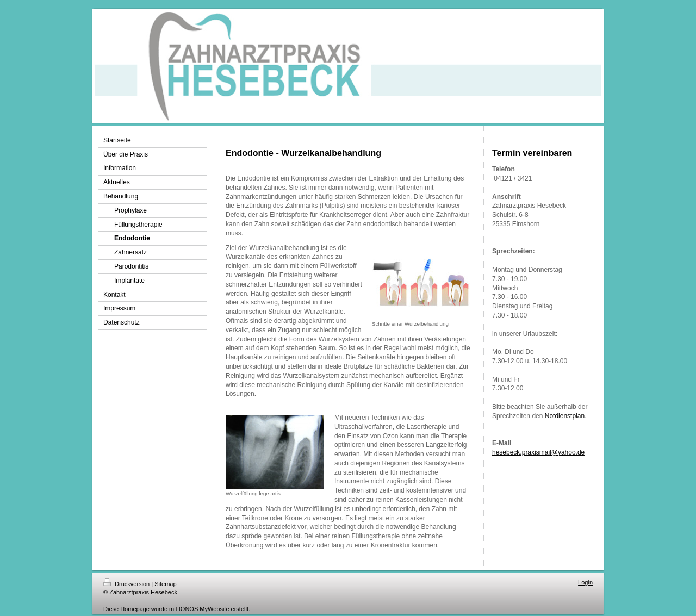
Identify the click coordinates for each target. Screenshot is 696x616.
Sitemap (165, 584)
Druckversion (127, 584)
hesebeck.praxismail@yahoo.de (538, 452)
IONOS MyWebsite (204, 609)
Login (585, 582)
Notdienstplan (565, 416)
